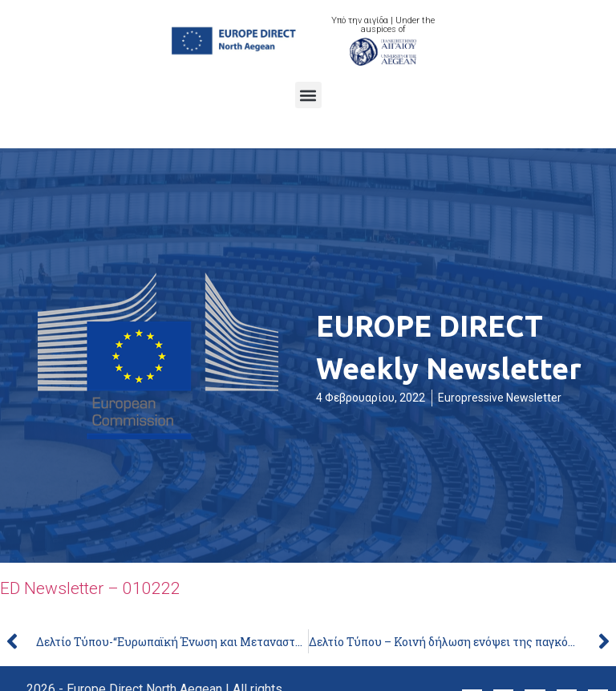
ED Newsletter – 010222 (90, 588)
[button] (308, 95)
